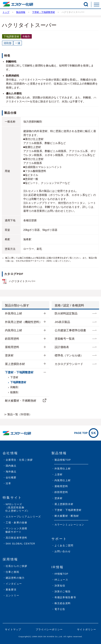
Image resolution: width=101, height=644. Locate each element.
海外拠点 (11, 472)
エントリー (12, 596)
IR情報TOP (61, 574)
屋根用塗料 (12, 347)
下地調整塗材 (18, 382)
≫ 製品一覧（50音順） (18, 414)
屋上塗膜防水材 (15, 364)
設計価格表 (62, 347)
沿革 (8, 483)
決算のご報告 (63, 592)
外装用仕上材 (13, 313)
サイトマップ (13, 630)
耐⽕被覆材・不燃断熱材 (21, 401)
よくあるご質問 (64, 546)
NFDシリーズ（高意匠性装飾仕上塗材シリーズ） (17, 508)
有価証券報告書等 (65, 597)
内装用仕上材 (13, 330)
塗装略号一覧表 (65, 339)
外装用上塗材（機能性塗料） (23, 322)
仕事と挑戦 (12, 572)
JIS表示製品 (62, 322)
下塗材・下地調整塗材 (19, 372)
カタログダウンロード (69, 364)
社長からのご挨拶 (17, 566)
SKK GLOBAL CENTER (20, 544)
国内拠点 (11, 466)
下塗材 (14, 377)
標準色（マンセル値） (69, 355)
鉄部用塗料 (12, 339)
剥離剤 (14, 387)
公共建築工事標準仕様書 (70, 330)
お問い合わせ (63, 551)
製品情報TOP (63, 460)
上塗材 (59, 475)
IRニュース (61, 580)
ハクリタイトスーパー (22, 281)
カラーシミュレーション (69, 525)
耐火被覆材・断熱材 (67, 516)
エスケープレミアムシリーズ (23, 517)
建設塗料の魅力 (15, 578)
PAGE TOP (86, 433)
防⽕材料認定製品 (66, 313)
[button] (86, 4)
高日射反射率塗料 (17, 538)
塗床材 (9, 355)
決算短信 (60, 586)
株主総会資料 (63, 603)
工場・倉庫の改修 (17, 523)
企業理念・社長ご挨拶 (19, 460)
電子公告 (60, 609)
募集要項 (11, 590)
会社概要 (11, 478)
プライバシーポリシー (49, 630)
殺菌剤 (14, 392)
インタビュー (14, 584)
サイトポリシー (87, 630)
